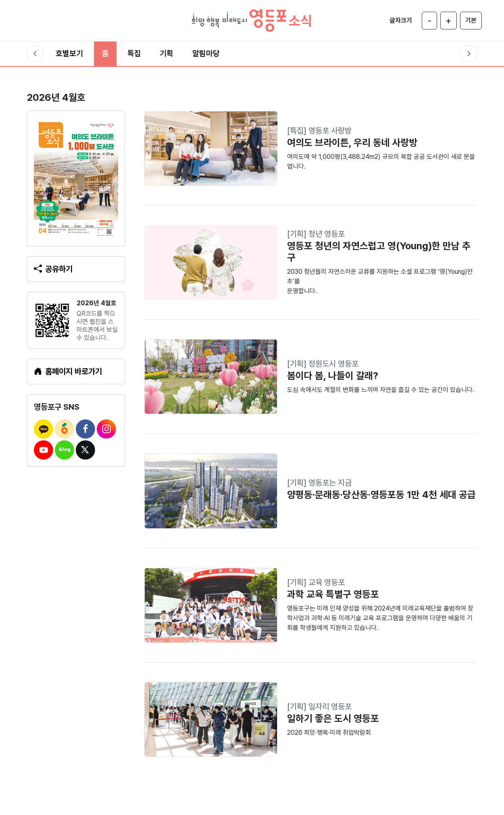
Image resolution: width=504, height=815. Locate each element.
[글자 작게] (429, 21)
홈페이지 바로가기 (68, 371)
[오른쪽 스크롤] (469, 54)
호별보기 (69, 53)
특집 (134, 53)
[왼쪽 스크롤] (35, 54)
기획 (167, 53)
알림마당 (206, 53)
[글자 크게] (449, 21)
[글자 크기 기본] (471, 21)
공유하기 (53, 269)
